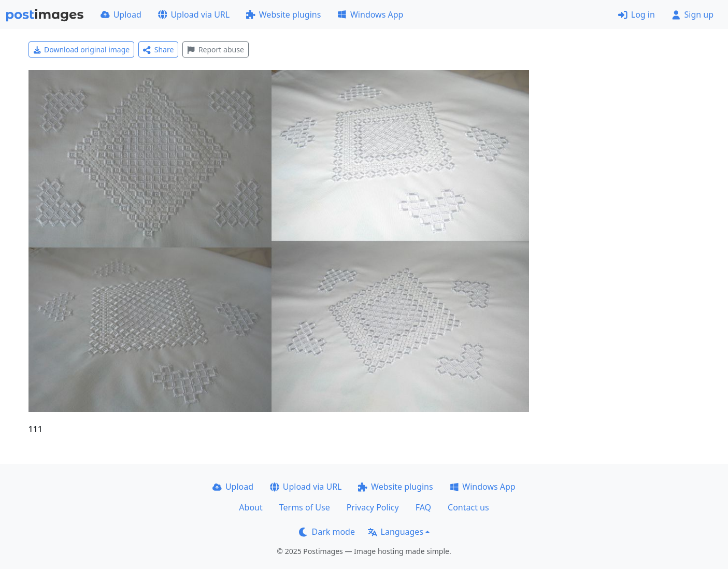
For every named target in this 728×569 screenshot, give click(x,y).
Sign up (693, 15)
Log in (637, 15)
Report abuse (215, 49)
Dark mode (327, 532)
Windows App (370, 15)
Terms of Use (305, 507)
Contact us (468, 507)
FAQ (423, 507)
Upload (121, 15)
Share (158, 49)
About (251, 507)
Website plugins (283, 15)
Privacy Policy (373, 507)
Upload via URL (194, 15)
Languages (396, 532)
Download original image (82, 49)
